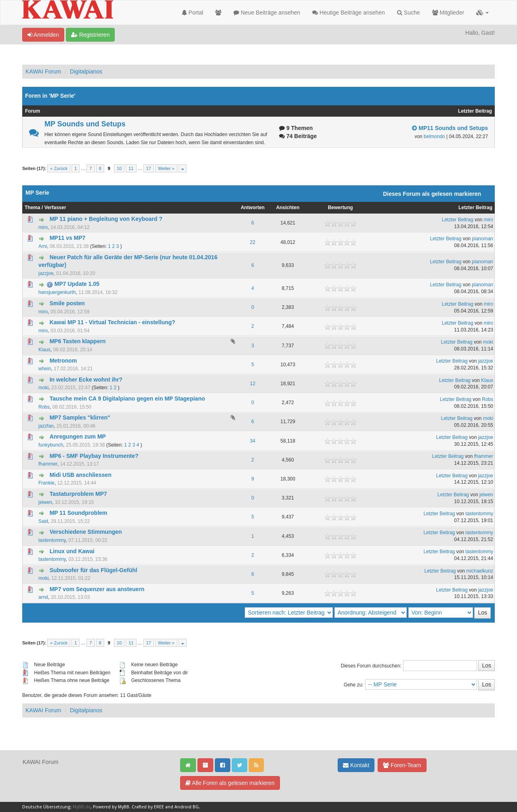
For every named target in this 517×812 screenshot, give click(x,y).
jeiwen (45, 502)
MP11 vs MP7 (68, 238)
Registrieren (90, 35)
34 (253, 441)
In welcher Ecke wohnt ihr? (86, 380)
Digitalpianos (86, 71)
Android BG (187, 807)
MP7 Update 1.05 (77, 284)
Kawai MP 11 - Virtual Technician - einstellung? (112, 322)
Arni (43, 246)
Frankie (46, 483)
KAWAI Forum (43, 71)
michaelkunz (480, 571)
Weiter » (166, 168)
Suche (409, 13)
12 (253, 384)
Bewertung (340, 208)
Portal (192, 13)
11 (131, 168)
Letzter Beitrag (475, 208)
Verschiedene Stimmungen (86, 532)
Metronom (63, 361)
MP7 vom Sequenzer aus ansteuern (97, 589)
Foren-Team (402, 765)
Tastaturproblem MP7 (78, 494)
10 (119, 168)
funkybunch (51, 445)
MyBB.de (82, 807)
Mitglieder (448, 13)
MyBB (124, 807)
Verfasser (55, 208)
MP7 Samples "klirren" (80, 418)
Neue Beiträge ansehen (267, 13)
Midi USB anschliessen (81, 475)
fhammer (48, 464)
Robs (44, 407)
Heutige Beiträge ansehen (349, 13)
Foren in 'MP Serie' (50, 96)
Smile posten (67, 303)
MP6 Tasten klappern (78, 341)
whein (45, 369)
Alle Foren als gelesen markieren (230, 783)
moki (488, 342)
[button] (482, 13)
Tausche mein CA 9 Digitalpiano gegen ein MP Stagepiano (127, 399)
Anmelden (43, 35)
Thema (33, 208)
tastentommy (479, 514)
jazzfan (46, 426)
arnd (43, 597)
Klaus (44, 350)
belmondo (434, 136)
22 (253, 242)
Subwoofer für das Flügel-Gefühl (94, 570)
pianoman (482, 239)
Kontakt (356, 765)
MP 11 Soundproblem (79, 513)
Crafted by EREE (148, 807)
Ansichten (288, 208)
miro (43, 227)
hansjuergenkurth (57, 292)
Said (43, 521)
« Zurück (59, 168)
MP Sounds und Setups (85, 124)
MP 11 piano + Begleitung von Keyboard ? (106, 219)
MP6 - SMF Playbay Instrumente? (94, 456)
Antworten (253, 208)
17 (149, 168)
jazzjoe (46, 273)
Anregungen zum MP (78, 436)
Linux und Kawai (72, 551)
